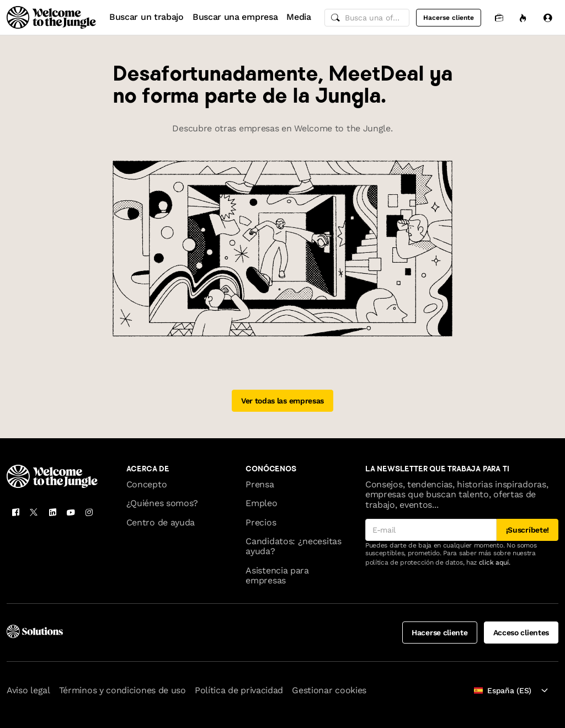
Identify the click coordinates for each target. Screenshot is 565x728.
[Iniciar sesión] (547, 17)
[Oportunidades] (523, 17)
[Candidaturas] (499, 17)
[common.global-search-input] (367, 18)
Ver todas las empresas (282, 401)
